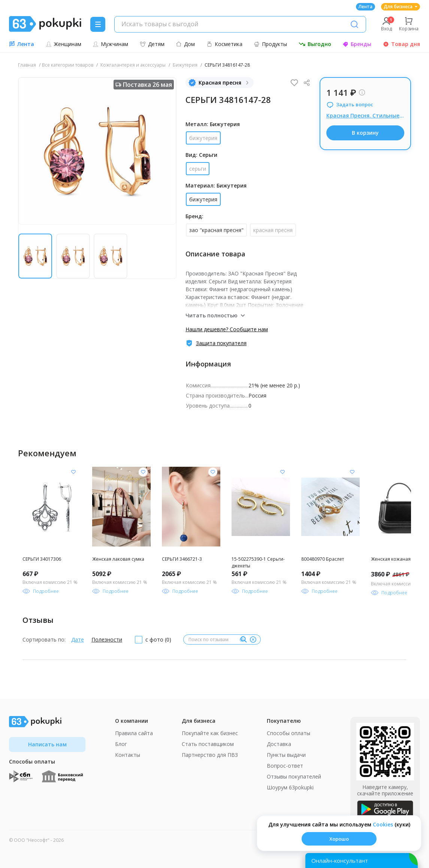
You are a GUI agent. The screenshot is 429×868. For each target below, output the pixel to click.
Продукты (270, 44)
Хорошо (339, 839)
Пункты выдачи (286, 755)
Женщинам (64, 44)
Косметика (224, 44)
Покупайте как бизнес (210, 733)
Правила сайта (134, 733)
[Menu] (98, 24)
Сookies (383, 824)
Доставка (279, 744)
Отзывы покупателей (294, 776)
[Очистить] (253, 640)
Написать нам (47, 744)
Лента (365, 7)
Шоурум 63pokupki (290, 787)
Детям (152, 44)
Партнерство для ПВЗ (210, 755)
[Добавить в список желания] (73, 472)
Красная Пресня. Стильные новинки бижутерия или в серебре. (365, 115)
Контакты (128, 755)
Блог (121, 744)
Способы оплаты (288, 733)
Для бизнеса (401, 7)
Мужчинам (110, 44)
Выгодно (315, 44)
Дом (185, 44)
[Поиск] (354, 24)
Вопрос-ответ (285, 766)
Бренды (357, 44)
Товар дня (401, 44)
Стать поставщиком (208, 744)
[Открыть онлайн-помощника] (362, 861)
